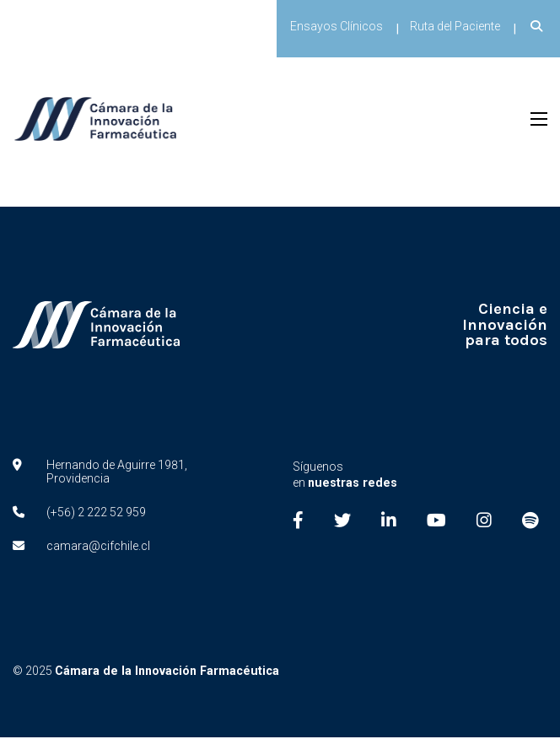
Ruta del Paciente (455, 26)
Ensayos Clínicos (337, 26)
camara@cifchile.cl (98, 548)
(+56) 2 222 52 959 (96, 514)
